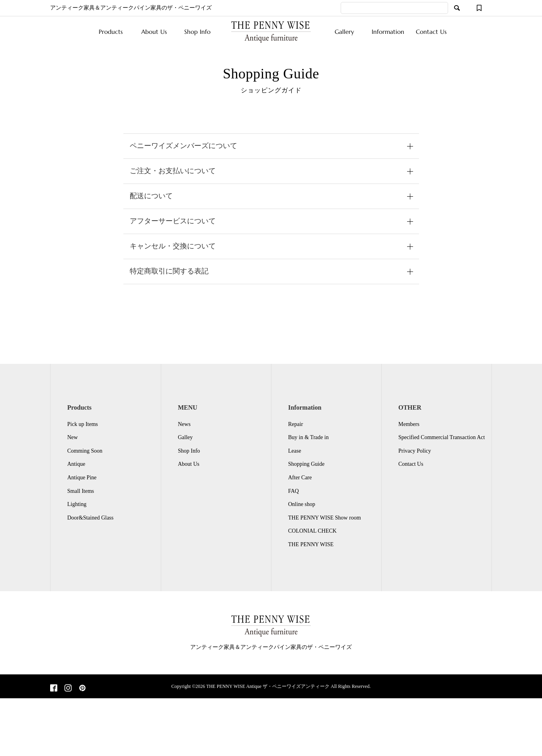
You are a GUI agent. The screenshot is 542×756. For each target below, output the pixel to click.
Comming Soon (85, 451)
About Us (154, 32)
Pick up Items (83, 424)
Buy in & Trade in (308, 437)
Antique (76, 464)
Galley (185, 437)
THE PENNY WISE (311, 544)
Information (388, 32)
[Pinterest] (82, 689)
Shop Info (197, 32)
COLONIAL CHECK (312, 531)
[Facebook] (54, 689)
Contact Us (431, 32)
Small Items (81, 491)
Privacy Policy (415, 451)
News (184, 424)
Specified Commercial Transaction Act (442, 437)
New (72, 437)
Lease (295, 451)
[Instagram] (68, 689)
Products (111, 32)
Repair (295, 424)
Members (409, 424)
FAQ (293, 491)
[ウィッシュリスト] (479, 8)
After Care (300, 478)
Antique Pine (82, 478)
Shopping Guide (306, 464)
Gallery (344, 32)
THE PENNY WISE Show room (325, 518)
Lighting (77, 504)
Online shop (302, 504)
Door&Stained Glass (90, 518)
